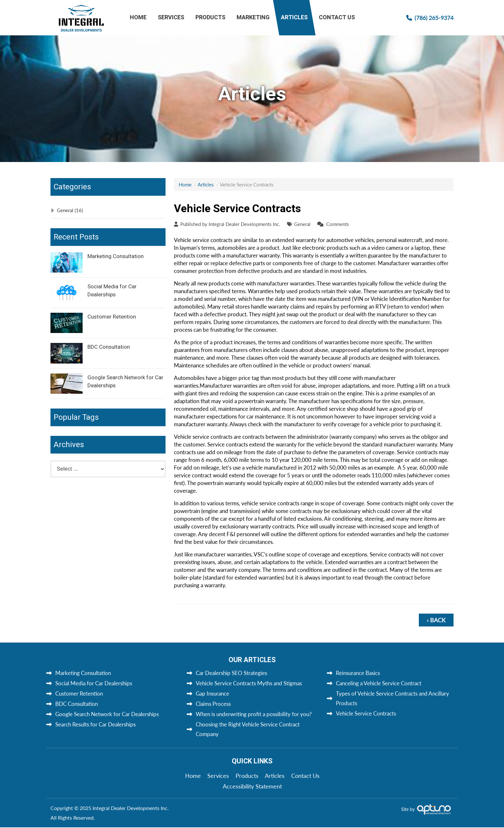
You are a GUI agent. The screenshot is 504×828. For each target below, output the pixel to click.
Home (185, 184)
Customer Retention (112, 317)
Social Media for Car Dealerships (112, 291)
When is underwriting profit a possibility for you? (254, 714)
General (302, 224)
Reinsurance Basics (358, 673)
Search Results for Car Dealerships (95, 724)
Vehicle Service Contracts (366, 713)
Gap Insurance (212, 693)
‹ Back (436, 620)
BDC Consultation (109, 347)
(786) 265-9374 (434, 18)
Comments (338, 224)
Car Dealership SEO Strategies (231, 673)
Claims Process (213, 704)
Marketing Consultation (116, 256)
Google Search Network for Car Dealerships (125, 382)
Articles (206, 184)
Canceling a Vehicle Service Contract (379, 683)
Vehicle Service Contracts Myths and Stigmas (249, 683)
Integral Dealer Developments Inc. (244, 224)
